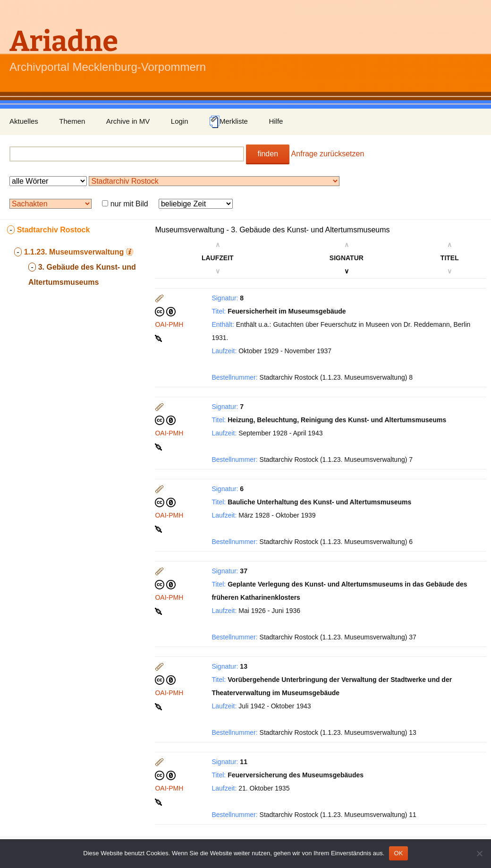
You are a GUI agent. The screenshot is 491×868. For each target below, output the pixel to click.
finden (268, 154)
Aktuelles (24, 121)
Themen (72, 121)
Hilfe (276, 121)
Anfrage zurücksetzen (328, 154)
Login (180, 121)
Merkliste (229, 122)
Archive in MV (128, 121)
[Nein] (479, 853)
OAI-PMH (169, 324)
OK (398, 853)
